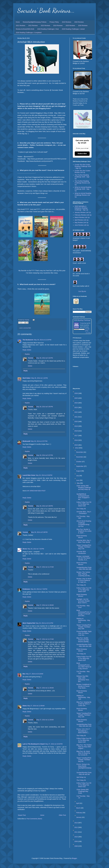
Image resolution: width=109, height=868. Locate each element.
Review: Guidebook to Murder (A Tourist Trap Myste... (84, 686)
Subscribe (82, 154)
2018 (76, 431)
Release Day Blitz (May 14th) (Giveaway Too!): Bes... (83, 679)
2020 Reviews (79, 22)
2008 (76, 846)
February (79, 813)
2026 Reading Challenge (82, 320)
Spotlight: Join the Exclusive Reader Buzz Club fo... (83, 601)
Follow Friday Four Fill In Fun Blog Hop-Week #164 (84, 590)
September (80, 466)
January (79, 817)
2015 (76, 445)
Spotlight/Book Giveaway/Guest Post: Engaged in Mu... (83, 497)
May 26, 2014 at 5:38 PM (45, 506)
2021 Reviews (21, 26)
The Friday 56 (81, 509)
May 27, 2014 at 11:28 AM (45, 605)
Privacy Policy (54, 22)
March (79, 808)
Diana (25, 706)
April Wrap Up (81, 777)
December (80, 452)
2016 (76, 440)
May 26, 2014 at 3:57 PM (39, 441)
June (78, 480)
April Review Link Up (82, 220)
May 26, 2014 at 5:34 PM (45, 358)
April (78, 803)
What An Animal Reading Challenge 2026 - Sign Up (83, 189)
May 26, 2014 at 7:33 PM (36, 549)
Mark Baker (27, 378)
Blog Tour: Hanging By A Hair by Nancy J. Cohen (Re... (84, 704)
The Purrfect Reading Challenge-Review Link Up (82, 183)
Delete (29, 350)
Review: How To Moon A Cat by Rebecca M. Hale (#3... (84, 580)
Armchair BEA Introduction (81, 552)
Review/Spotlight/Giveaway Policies (35, 22)
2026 (76, 393)
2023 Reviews (45, 26)
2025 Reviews (70, 26)
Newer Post (22, 815)
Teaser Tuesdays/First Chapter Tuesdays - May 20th (84, 627)
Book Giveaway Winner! (82, 564)
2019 (76, 426)
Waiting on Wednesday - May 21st (83, 620)
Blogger (74, 858)
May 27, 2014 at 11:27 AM (45, 567)
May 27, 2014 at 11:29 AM (45, 720)
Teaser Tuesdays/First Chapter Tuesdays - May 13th (84, 715)
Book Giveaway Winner (82, 537)
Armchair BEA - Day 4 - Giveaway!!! (84, 513)
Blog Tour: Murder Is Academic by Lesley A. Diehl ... (84, 531)
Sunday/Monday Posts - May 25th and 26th (84, 568)
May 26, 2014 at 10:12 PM (44, 623)
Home (18, 22)
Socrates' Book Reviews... (46, 10)
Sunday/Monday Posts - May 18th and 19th (84, 645)
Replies (27, 354)
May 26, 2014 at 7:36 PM (39, 589)
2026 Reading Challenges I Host (48, 29)
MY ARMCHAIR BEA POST (36, 491)
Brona (25, 549)
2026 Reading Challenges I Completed (29, 33)
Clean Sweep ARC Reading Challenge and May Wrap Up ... (84, 488)
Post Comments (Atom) (34, 819)
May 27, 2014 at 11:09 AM (36, 706)
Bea (24, 674)
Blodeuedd (26, 441)
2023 (76, 407)
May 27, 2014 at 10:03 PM (54, 744)
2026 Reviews (83, 26)
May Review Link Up (82, 223)
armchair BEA (27, 328)
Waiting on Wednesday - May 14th (83, 697)
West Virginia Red (29, 623)
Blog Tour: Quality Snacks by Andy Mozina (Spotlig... (83, 640)
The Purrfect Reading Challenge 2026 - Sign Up (82, 177)
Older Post (62, 815)
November (80, 457)
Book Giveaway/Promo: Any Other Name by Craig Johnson (84, 666)
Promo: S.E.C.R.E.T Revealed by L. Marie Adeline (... (83, 731)
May (78, 483)
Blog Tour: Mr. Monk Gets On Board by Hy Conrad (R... (83, 753)
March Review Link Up (82, 217)
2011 (76, 832)
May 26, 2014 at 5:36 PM (39, 532)
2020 (76, 422)
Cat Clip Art (82, 291)
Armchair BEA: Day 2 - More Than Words (84, 541)
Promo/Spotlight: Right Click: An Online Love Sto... (84, 633)
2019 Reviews (67, 22)
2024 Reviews (58, 26)
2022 (76, 412)
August (79, 471)
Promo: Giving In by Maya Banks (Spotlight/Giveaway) (84, 767)
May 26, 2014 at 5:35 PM (45, 407)
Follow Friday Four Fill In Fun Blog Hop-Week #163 (84, 658)
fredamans (26, 589)
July (78, 476)
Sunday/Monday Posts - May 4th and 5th (84, 773)
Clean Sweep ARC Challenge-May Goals (83, 791)
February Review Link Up (83, 215)
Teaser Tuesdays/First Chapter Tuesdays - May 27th (84, 547)
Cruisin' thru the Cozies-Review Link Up (83, 172)
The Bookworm (28, 340)
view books (88, 333)
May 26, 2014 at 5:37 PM (45, 455)
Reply (24, 350)
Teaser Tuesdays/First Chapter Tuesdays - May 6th (84, 760)
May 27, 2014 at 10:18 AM (35, 674)
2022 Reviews (33, 26)
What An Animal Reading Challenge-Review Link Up (83, 195)
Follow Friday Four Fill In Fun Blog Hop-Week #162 (84, 740)
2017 (76, 436)
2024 (76, 403)
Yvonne (31, 358)
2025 (76, 398)
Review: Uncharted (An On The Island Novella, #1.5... (83, 558)
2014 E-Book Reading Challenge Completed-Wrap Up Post (84, 524)
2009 (76, 841)
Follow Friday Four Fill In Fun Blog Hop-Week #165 (84, 504)
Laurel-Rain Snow (29, 475)
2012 (76, 827)
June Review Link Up (82, 225)
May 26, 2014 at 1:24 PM (39, 378)
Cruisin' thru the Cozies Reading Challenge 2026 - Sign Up (83, 166)
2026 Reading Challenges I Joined (73, 29)
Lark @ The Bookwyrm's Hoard (34, 744)
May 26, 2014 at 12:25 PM (43, 340)
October (79, 462)
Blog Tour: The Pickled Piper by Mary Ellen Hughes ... (84, 747)
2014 (77, 448)
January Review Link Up (83, 212)
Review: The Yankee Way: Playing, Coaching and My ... (84, 574)
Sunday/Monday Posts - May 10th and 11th (84, 725)
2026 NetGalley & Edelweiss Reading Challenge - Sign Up (81, 208)
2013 (76, 823)
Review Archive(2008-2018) (25, 29)
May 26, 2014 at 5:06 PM (44, 475)
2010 (76, 837)
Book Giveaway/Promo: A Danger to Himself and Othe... (84, 613)
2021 (76, 417)
